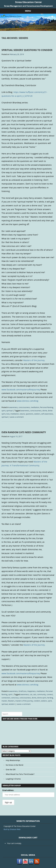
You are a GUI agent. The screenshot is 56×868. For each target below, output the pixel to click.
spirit (4, 411)
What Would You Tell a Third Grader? (20, 774)
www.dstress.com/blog (28, 401)
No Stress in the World (14, 765)
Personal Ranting (47, 407)
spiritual (9, 411)
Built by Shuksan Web (12, 829)
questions (29, 414)
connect (50, 694)
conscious (15, 698)
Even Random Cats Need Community (24, 432)
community (41, 694)
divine (45, 411)
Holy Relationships (13, 760)
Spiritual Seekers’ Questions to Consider (27, 50)
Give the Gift (11, 769)
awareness (13, 407)
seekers (37, 414)
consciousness (24, 407)
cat (31, 694)
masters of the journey (24, 701)
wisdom (12, 704)
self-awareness (47, 414)
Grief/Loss (23, 691)
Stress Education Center (28, 2)
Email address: (8, 790)
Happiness (32, 691)
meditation (35, 407)
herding (50, 698)
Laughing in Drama (13, 779)
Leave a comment (17, 417)
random (37, 701)
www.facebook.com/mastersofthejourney (21, 390)
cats (35, 694)
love (8, 414)
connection (6, 698)
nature (22, 414)
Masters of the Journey (34, 360)
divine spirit (42, 698)
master (4, 701)
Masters (11, 701)
